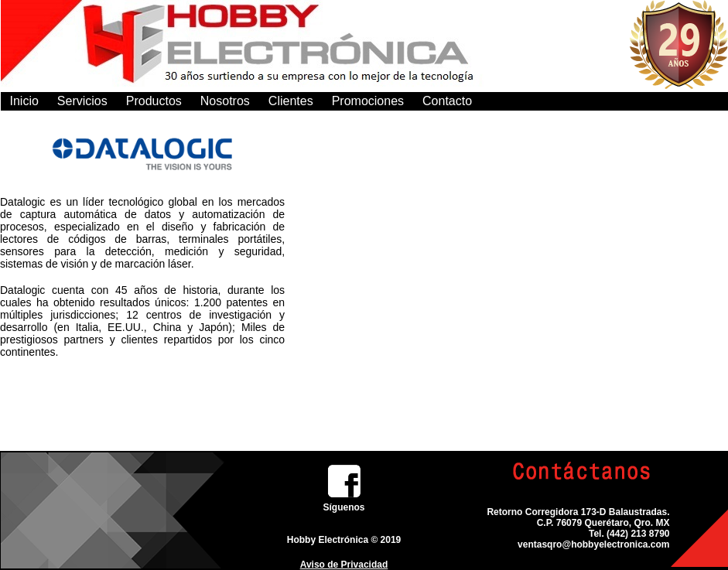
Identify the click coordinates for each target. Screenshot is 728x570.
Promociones (368, 101)
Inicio (24, 101)
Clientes (291, 101)
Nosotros (225, 101)
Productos (154, 101)
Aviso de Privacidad (344, 565)
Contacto (447, 101)
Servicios (82, 101)
